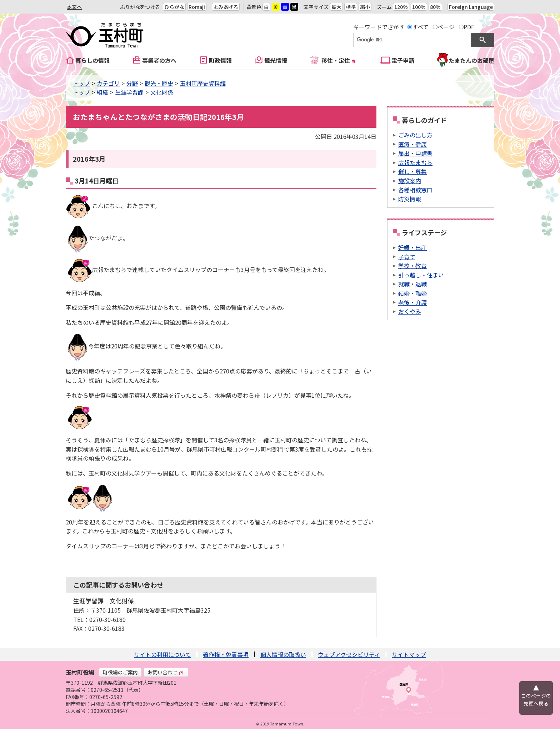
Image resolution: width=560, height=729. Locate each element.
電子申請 (403, 60)
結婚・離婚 (412, 293)
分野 (132, 83)
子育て (407, 257)
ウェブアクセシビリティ (349, 654)
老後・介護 (412, 302)
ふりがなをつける (140, 7)
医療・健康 (412, 144)
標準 (351, 7)
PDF (469, 27)
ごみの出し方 (415, 135)
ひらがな (174, 7)
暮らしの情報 (92, 60)
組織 (102, 92)
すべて (420, 27)
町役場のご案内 (120, 672)
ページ (446, 27)
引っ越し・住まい (421, 275)
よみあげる (226, 7)
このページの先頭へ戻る (536, 699)
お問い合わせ (165, 672)
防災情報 (410, 199)
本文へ (74, 7)
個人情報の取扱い (283, 654)
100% (419, 7)
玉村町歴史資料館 (203, 83)
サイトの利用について (162, 654)
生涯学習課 (129, 92)
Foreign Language (471, 7)
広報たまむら (415, 162)
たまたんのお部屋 (471, 60)
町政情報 (220, 60)
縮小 (365, 7)
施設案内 (410, 181)
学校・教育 (412, 266)
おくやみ (410, 311)
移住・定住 (339, 60)
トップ (81, 83)
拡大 (336, 7)
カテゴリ (108, 83)
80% (435, 7)
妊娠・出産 (412, 247)
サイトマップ (409, 654)
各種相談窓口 (415, 190)
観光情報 (276, 60)
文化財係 (162, 92)
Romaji (197, 7)
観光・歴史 (159, 83)
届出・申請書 (415, 153)
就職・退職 (412, 284)
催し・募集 (412, 171)
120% (401, 7)
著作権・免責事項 (226, 654)
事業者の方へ (159, 60)
